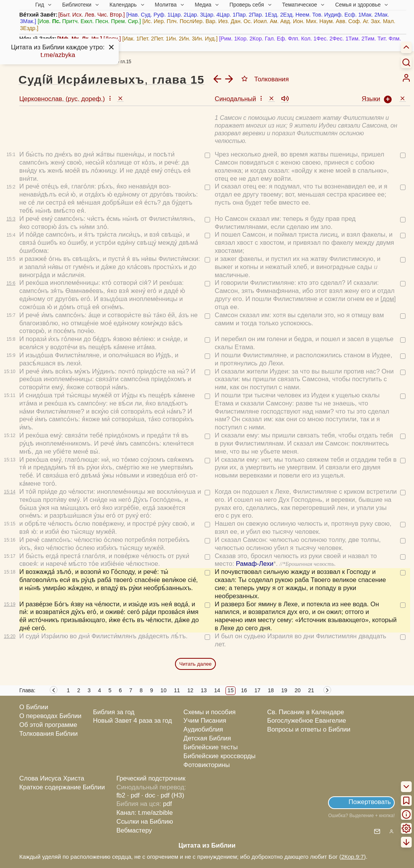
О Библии (34, 707)
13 (204, 690)
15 (231, 690)
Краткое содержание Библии (62, 787)
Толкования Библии (49, 734)
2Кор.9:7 (353, 857)
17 (257, 690)
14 (217, 690)
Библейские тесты (211, 747)
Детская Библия (207, 738)
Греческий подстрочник (151, 778)
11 (177, 690)
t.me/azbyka (58, 55)
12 (190, 690)
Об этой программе (48, 725)
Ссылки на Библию (145, 822)
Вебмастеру (134, 830)
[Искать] (406, 62)
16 (244, 690)
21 (311, 690)
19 (284, 690)
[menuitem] (406, 78)
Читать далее (195, 664)
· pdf (133, 795)
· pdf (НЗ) (171, 795)
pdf (167, 804)
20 (298, 690)
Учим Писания (205, 721)
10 (163, 690)
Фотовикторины (207, 765)
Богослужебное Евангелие (307, 721)
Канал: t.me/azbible (145, 813)
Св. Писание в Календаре (306, 712)
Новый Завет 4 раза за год (132, 721)
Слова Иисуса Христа (52, 778)
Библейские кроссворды (220, 756)
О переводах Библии (50, 716)
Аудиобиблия (203, 729)
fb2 (121, 795)
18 (271, 690)
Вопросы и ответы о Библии (309, 729)
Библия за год (114, 712)
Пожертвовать (370, 802)
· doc (148, 795)
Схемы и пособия (210, 712)
